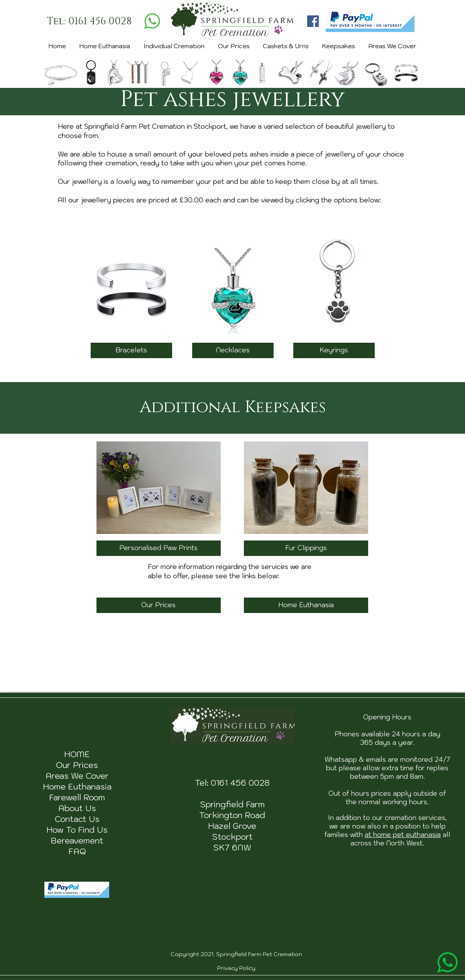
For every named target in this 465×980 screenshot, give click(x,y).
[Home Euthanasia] (306, 605)
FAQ (77, 851)
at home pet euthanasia (403, 835)
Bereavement (77, 840)
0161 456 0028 (240, 783)
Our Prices (77, 765)
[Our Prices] (159, 605)
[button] (174, 46)
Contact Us (77, 819)
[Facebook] (313, 21)
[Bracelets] (131, 350)
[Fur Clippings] (306, 548)
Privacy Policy (236, 968)
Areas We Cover (77, 776)
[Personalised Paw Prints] (159, 548)
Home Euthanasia (77, 786)
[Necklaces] (233, 350)
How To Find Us (77, 830)
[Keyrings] (334, 350)
